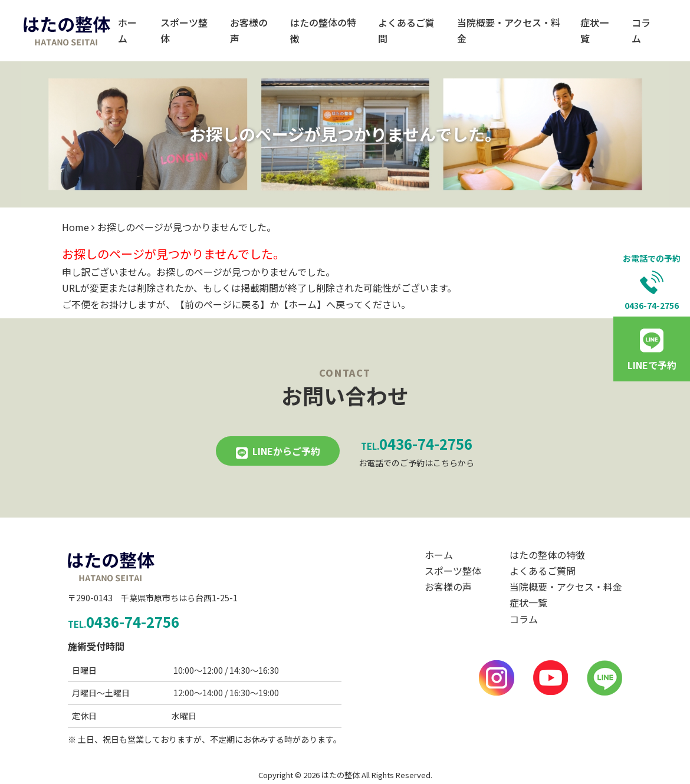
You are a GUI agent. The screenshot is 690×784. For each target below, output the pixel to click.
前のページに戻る (222, 304)
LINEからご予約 (286, 451)
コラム (641, 30)
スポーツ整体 (184, 30)
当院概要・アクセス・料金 (509, 30)
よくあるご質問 (406, 30)
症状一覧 (594, 30)
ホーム (127, 30)
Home (75, 227)
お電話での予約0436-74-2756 (652, 282)
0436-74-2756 (417, 444)
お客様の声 (249, 30)
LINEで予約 (652, 365)
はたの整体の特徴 (323, 30)
